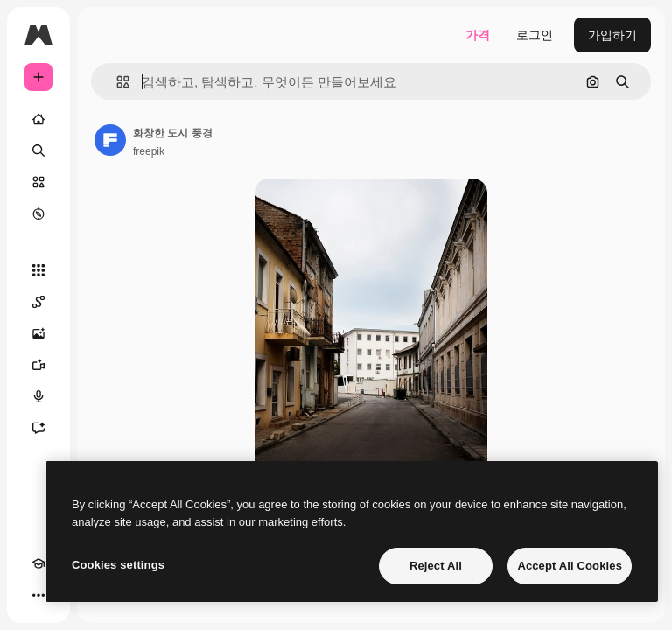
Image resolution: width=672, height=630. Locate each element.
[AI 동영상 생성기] (38, 365)
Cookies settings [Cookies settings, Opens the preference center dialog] (118, 565)
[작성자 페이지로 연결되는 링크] (110, 140)
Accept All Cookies (570, 566)
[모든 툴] (38, 270)
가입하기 (612, 35)
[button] (116, 82)
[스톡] (38, 182)
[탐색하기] (38, 213)
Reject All (436, 566)
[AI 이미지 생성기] (38, 333)
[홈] (38, 119)
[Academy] (38, 563)
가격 (478, 35)
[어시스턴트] (38, 428)
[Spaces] (38, 302)
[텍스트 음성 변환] (38, 396)
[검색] (38, 150)
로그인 (535, 35)
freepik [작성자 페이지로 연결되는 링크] (149, 151)
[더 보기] (38, 595)
